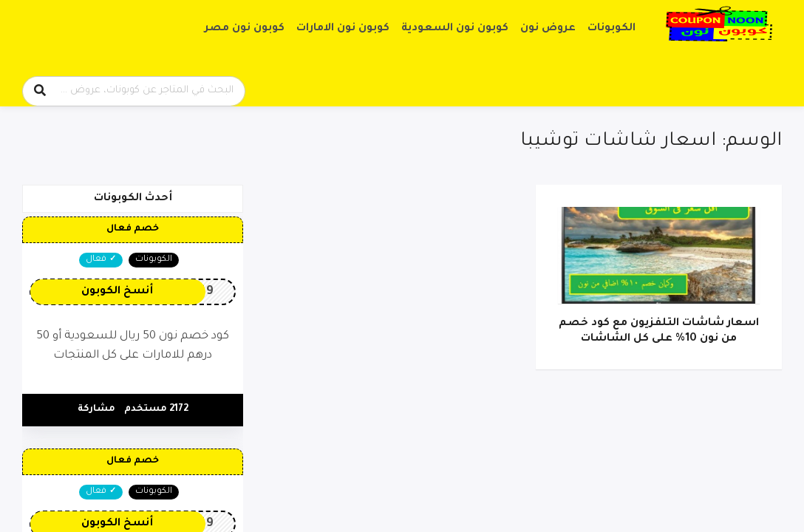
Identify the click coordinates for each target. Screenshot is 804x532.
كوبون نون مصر (245, 29)
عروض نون (548, 29)
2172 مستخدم (156, 409)
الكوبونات (611, 29)
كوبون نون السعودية (455, 29)
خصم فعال (133, 229)
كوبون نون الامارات (343, 29)
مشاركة (96, 409)
